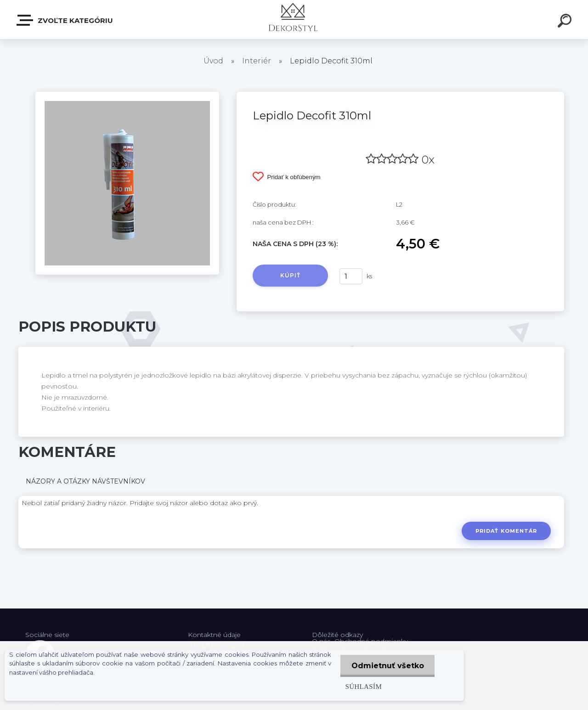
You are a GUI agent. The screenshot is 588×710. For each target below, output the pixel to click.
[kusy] (351, 276)
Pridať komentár (506, 531)
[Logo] (294, 20)
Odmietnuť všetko (387, 666)
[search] (566, 22)
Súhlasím (362, 686)
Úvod (213, 61)
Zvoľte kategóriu (65, 20)
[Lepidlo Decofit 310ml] (127, 95)
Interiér (257, 61)
